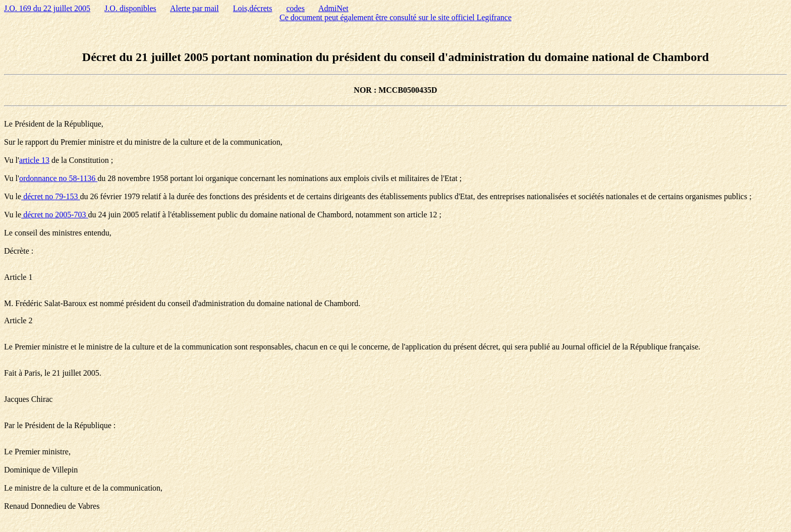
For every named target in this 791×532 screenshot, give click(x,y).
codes (296, 8)
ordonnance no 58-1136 (58, 178)
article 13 (34, 160)
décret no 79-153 (50, 196)
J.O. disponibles (130, 8)
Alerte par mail (194, 8)
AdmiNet (333, 8)
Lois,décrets (253, 8)
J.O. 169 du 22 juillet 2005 (47, 8)
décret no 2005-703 (54, 215)
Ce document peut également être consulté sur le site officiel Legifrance (395, 17)
